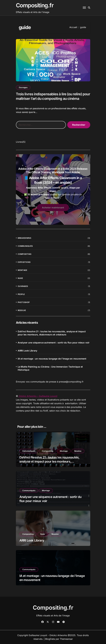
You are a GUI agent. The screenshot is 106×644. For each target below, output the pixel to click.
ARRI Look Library (27, 351)
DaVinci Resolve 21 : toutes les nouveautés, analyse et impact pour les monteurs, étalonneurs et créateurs (52, 333)
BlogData (50, 639)
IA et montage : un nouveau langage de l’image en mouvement (52, 359)
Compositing (25, 254)
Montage (22, 270)
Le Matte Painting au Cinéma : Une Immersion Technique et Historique (50, 368)
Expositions (24, 262)
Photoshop (24, 302)
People (21, 294)
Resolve (22, 310)
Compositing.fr (35, 5)
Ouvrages (23, 87)
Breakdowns (24, 238)
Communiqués (25, 246)
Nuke (20, 278)
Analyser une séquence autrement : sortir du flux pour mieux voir (54, 343)
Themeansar (66, 639)
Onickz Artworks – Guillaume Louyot (38, 396)
